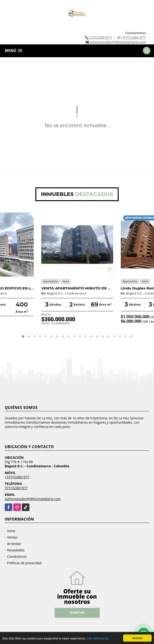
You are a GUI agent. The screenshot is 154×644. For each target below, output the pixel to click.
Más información (98, 639)
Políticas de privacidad (24, 563)
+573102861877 (133, 37)
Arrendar (14, 544)
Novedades (16, 550)
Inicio (11, 531)
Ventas (12, 537)
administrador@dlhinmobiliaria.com (33, 499)
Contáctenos (17, 556)
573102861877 (101, 37)
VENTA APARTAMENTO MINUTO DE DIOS (79, 288)
